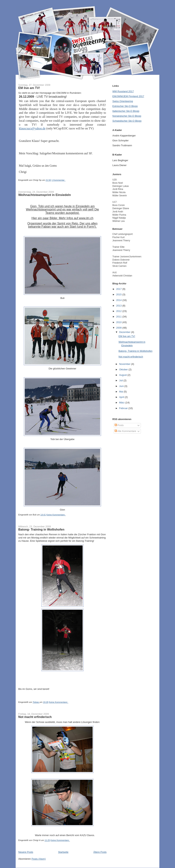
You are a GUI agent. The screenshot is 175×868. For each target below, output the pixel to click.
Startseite (63, 852)
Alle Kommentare (125, 431)
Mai (122, 392)
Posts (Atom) (39, 859)
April (122, 397)
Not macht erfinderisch (35, 717)
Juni (122, 386)
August (123, 375)
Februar (124, 408)
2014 (119, 300)
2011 (119, 317)
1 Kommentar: (59, 180)
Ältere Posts (100, 852)
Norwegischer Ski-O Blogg (127, 116)
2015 (119, 294)
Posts (119, 425)
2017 (119, 289)
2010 (119, 322)
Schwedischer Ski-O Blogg (127, 121)
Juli (121, 380)
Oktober (124, 369)
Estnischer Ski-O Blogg (125, 106)
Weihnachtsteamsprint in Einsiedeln (45, 195)
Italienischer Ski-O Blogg (126, 111)
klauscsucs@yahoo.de (32, 128)
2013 (119, 306)
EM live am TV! (29, 88)
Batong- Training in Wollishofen (41, 529)
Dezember (125, 332)
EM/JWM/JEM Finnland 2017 (128, 96)
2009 (119, 328)
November (125, 364)
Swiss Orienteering (123, 101)
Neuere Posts (26, 852)
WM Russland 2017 (123, 91)
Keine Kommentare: (56, 515)
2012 (119, 311)
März (122, 403)
